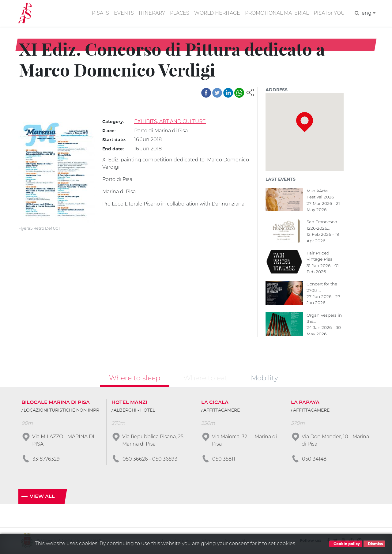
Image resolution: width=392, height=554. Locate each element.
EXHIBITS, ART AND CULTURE (170, 121)
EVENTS (122, 13)
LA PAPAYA (305, 403)
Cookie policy (346, 544)
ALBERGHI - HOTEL (134, 411)
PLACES (178, 13)
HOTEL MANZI (129, 403)
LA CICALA (215, 403)
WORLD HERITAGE (216, 13)
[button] (250, 92)
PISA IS (99, 13)
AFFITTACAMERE (222, 411)
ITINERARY (150, 13)
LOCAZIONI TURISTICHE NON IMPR (61, 411)
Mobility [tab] (264, 378)
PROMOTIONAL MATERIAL (277, 13)
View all (42, 497)
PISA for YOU (329, 13)
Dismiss (374, 544)
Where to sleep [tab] (135, 378)
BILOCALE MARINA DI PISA (56, 403)
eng (369, 13)
